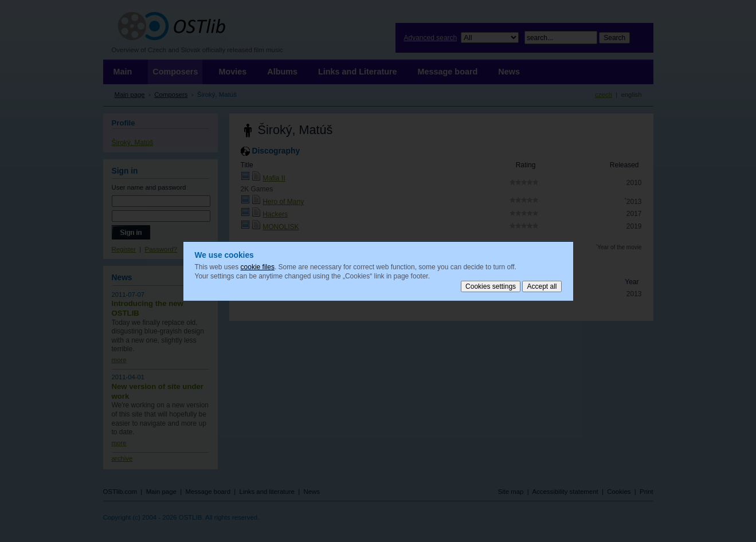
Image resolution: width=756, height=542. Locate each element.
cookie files (258, 267)
